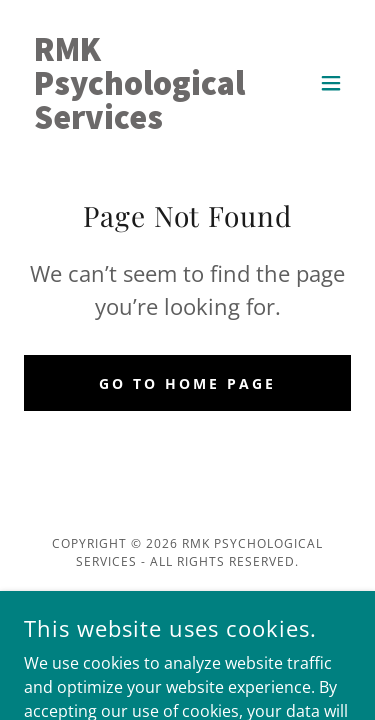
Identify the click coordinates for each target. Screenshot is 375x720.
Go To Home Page (187, 383)
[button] (331, 83)
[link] (139, 123)
